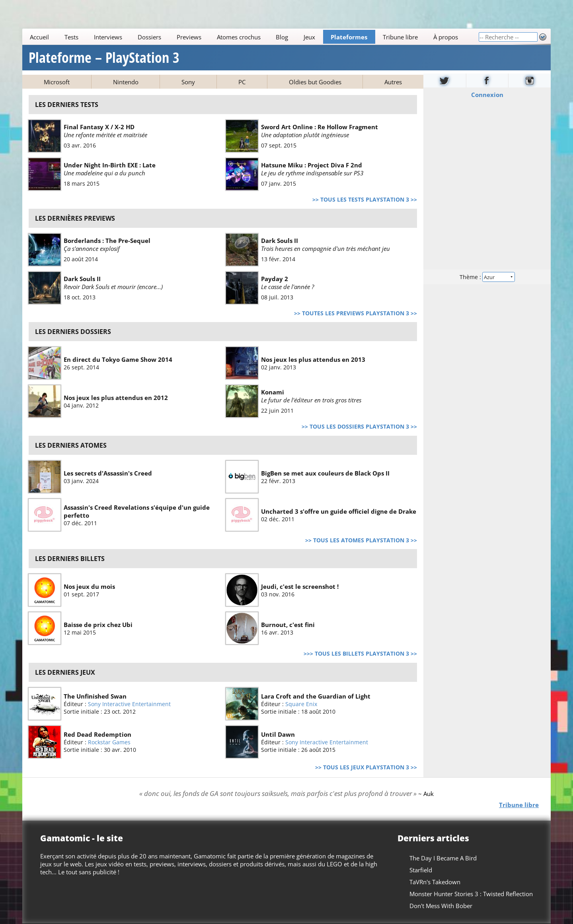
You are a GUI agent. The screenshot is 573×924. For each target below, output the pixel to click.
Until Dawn (278, 734)
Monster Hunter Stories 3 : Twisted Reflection (471, 894)
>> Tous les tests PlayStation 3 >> (365, 200)
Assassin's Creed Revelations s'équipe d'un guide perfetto (137, 511)
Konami (273, 392)
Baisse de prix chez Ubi (98, 625)
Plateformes (349, 37)
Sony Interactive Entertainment (129, 704)
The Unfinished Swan (95, 696)
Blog (282, 37)
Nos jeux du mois (89, 586)
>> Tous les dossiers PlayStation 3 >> (359, 427)
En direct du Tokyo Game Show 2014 (118, 359)
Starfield (421, 870)
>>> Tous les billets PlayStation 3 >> (360, 654)
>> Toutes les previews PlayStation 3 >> (356, 313)
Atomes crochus (239, 37)
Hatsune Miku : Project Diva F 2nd (312, 165)
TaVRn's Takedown (435, 882)
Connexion (487, 95)
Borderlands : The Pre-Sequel (107, 241)
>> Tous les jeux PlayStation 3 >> (366, 767)
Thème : (487, 277)
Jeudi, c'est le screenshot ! (300, 586)
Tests (71, 37)
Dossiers (149, 37)
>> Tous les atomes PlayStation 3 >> (361, 540)
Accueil (39, 37)
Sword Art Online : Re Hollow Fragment (320, 127)
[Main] (250, 37)
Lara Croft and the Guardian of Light (316, 696)
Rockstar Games (109, 742)
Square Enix (301, 704)
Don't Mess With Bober (441, 906)
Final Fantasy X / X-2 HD (99, 127)
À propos (446, 37)
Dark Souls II (280, 241)
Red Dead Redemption (97, 734)
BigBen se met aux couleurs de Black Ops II (325, 473)
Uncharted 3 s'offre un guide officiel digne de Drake (339, 511)
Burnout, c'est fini (288, 625)
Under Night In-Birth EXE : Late (110, 165)
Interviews (108, 37)
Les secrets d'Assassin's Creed (108, 473)
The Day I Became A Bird (443, 858)
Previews (189, 37)
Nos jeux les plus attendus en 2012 (116, 398)
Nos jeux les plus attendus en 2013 (313, 359)
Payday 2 (275, 279)
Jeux (309, 37)
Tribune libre (400, 37)
